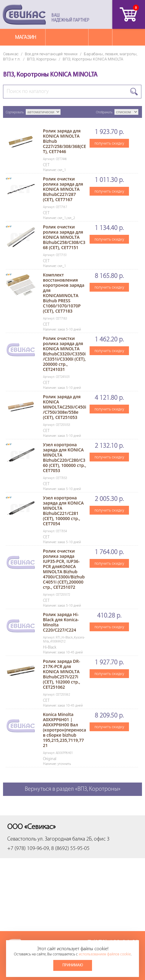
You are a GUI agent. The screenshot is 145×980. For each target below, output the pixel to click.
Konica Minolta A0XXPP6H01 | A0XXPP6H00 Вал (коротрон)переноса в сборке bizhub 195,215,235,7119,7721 (65, 730)
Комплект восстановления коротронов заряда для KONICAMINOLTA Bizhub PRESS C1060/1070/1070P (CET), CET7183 (64, 293)
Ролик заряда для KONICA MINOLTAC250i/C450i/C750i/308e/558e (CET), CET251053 (65, 407)
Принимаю (73, 965)
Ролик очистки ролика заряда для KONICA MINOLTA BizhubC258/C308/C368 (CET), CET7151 (64, 237)
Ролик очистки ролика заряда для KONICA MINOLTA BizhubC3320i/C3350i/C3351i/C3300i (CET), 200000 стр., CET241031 (64, 354)
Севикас (11, 54)
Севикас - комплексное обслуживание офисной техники (24, 14)
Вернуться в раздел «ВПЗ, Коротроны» (73, 789)
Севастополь (22, 839)
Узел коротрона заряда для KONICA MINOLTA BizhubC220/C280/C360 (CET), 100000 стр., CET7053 (65, 457)
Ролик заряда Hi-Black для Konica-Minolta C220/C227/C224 (61, 622)
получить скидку (109, 143)
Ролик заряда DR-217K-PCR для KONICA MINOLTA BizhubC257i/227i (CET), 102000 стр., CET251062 (62, 674)
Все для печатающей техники (51, 54)
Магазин (26, 37)
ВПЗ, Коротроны (42, 59)
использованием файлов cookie (105, 954)
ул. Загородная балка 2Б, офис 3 (74, 839)
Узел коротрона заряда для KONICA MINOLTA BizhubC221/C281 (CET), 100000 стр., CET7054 (63, 511)
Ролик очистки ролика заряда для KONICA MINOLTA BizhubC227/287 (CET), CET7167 (63, 189)
